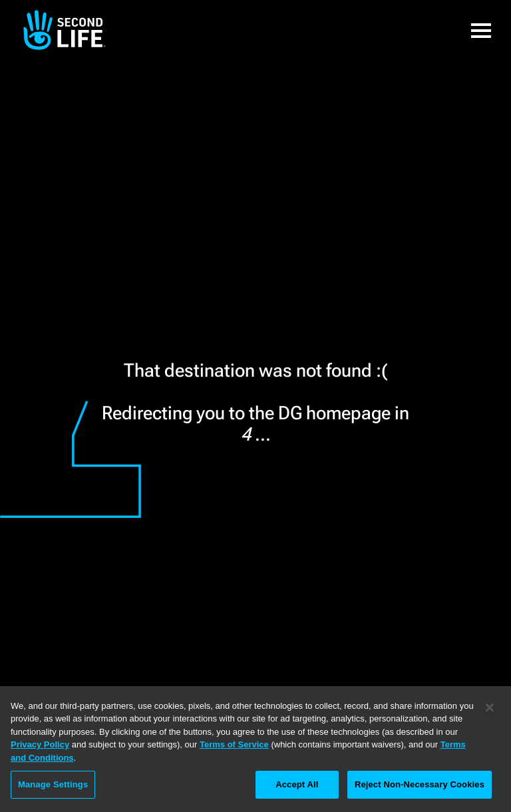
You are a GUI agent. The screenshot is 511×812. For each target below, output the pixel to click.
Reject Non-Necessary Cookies (420, 784)
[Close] (490, 708)
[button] (481, 30)
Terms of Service (234, 744)
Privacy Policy (40, 744)
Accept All (297, 784)
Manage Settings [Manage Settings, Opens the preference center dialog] (53, 784)
